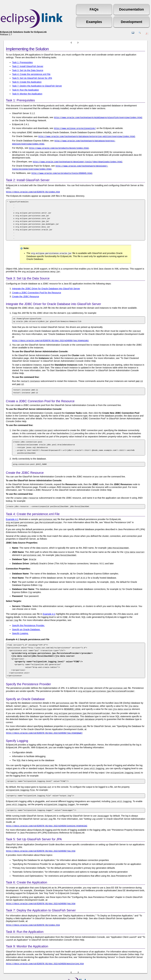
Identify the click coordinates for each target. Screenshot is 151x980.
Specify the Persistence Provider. (28, 615)
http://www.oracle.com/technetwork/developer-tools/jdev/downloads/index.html (78, 160)
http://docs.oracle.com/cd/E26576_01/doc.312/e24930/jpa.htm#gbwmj (44, 720)
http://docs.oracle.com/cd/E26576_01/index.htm (33, 189)
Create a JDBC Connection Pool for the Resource (37, 289)
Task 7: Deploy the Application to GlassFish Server (37, 86)
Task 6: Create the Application (27, 82)
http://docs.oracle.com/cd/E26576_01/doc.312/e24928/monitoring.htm (45, 948)
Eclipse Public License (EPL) (97, 974)
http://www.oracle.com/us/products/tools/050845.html (62, 170)
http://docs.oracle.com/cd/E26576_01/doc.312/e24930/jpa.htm (41, 836)
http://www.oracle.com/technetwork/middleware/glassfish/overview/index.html (98, 117)
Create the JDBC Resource (26, 292)
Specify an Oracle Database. (26, 619)
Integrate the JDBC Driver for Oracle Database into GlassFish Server (46, 285)
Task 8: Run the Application (26, 90)
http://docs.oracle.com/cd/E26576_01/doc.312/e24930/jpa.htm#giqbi (50, 336)
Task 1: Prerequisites (22, 62)
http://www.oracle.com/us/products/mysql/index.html (59, 146)
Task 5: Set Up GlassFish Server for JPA (32, 78)
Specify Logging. (20, 623)
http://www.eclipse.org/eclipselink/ (75, 128)
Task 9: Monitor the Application (27, 94)
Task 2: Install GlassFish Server (28, 66)
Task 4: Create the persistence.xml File (31, 74)
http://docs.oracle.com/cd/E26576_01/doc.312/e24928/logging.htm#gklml (47, 810)
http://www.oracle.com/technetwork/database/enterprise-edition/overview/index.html (87, 136)
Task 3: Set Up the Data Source (28, 70)
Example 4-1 (12, 513)
